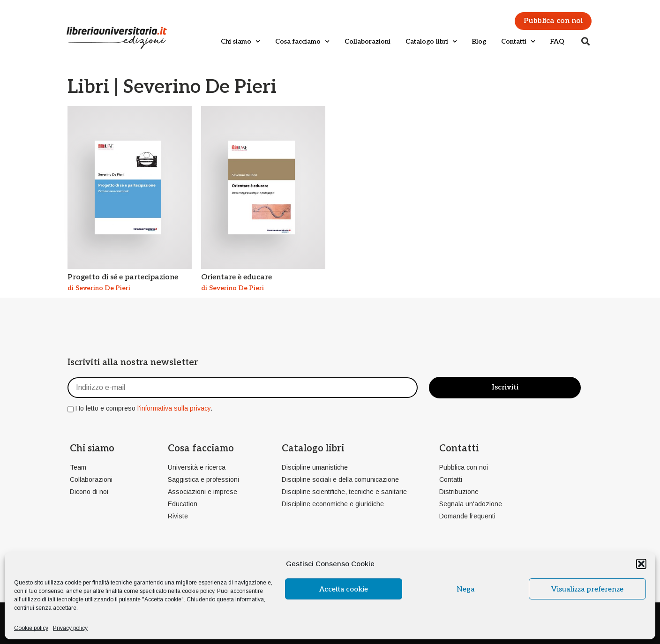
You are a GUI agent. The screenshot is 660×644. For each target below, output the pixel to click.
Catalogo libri (431, 42)
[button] (641, 564)
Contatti (518, 42)
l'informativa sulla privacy (174, 408)
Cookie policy (31, 628)
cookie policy (198, 591)
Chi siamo (240, 42)
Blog (479, 41)
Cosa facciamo (302, 42)
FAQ (557, 41)
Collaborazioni (367, 41)
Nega (465, 589)
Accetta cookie (344, 589)
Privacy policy (70, 628)
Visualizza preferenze (587, 589)
